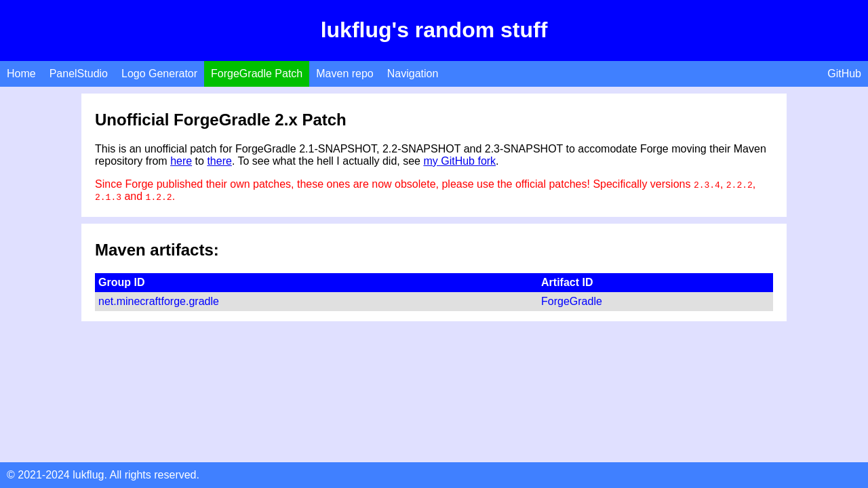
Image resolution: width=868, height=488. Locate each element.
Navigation (413, 74)
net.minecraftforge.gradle (159, 301)
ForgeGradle (572, 301)
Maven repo (345, 74)
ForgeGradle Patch (257, 74)
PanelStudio (79, 74)
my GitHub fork (459, 161)
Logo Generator (159, 74)
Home (21, 74)
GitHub (844, 74)
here (181, 161)
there (219, 161)
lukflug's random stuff (434, 30)
